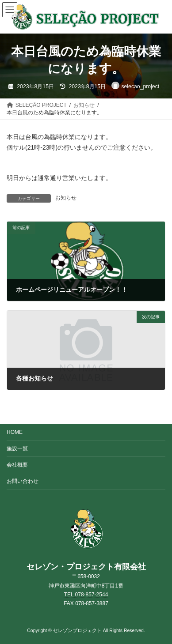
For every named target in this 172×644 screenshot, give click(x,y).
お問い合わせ (23, 481)
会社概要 (17, 465)
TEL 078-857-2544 (86, 595)
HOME (15, 432)
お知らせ (66, 198)
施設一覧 (17, 448)
